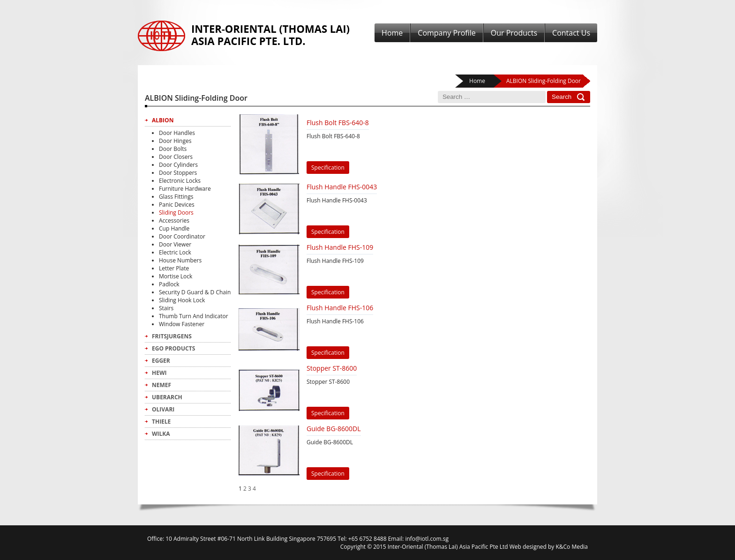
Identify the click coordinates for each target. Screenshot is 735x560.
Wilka (161, 434)
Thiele (161, 422)
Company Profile (446, 33)
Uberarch (167, 397)
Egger (161, 361)
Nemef (161, 385)
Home (392, 33)
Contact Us (571, 33)
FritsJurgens (172, 336)
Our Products (514, 33)
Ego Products (173, 348)
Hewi (159, 373)
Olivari (163, 409)
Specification (328, 168)
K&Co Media (572, 547)
